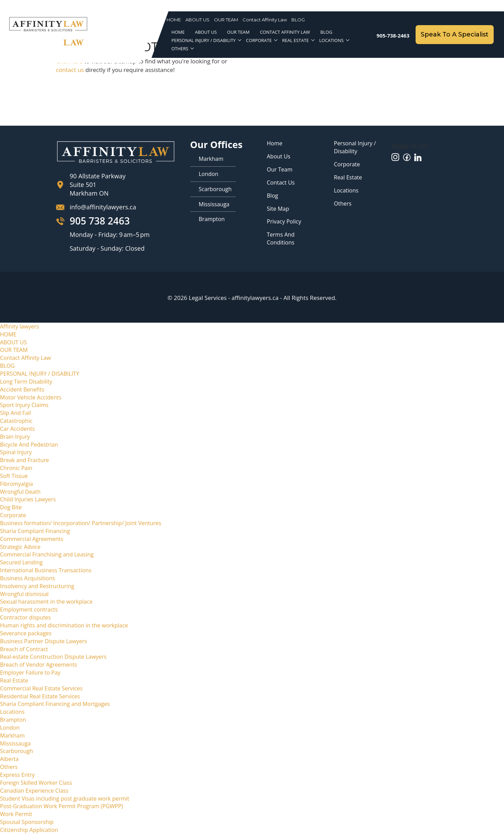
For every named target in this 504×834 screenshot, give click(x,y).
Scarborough (215, 189)
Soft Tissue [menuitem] (14, 476)
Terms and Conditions (281, 238)
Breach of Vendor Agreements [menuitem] (39, 665)
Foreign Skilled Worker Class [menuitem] (36, 783)
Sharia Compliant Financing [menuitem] (35, 531)
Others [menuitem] (9, 767)
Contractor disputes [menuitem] (25, 617)
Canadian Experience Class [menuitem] (34, 791)
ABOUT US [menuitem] (13, 342)
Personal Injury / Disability (355, 147)
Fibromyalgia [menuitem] (17, 484)
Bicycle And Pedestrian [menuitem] (29, 445)
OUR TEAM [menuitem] (14, 350)
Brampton (212, 219)
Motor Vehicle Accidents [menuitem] (31, 397)
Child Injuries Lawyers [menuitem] (28, 499)
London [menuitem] (10, 728)
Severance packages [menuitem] (26, 633)
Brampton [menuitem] (13, 720)
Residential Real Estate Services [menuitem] (40, 696)
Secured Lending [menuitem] (21, 562)
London (209, 174)
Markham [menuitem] (12, 736)
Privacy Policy (284, 221)
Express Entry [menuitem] (17, 775)
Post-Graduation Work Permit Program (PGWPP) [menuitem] (62, 806)
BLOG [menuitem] (7, 366)
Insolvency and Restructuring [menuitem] (37, 586)
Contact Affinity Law (265, 20)
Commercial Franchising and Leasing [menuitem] (47, 554)
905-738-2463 (393, 35)
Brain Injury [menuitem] (15, 437)
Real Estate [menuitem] (14, 680)
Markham (211, 159)
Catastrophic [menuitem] (16, 421)
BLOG (298, 20)
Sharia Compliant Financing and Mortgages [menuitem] (55, 704)
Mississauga (214, 204)
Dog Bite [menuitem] (11, 507)
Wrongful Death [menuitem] (20, 492)
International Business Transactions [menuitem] (46, 570)
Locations (331, 40)
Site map (278, 209)
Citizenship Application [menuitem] (29, 830)
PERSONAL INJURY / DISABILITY (203, 40)
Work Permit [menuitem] (16, 814)
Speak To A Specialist (455, 34)
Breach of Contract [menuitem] (24, 649)
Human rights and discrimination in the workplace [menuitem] (64, 625)
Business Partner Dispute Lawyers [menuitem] (44, 641)
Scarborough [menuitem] (17, 751)
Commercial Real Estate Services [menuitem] (41, 688)
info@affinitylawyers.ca (103, 207)
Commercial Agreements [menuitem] (32, 539)
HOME (174, 20)
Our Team (280, 169)
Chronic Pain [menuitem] (16, 468)
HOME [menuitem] (8, 334)
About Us (279, 156)
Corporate (259, 40)
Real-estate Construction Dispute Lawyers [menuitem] (53, 657)
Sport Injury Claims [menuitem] (24, 405)
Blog (273, 196)
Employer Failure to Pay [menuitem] (30, 673)
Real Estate (296, 40)
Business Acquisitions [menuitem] (28, 578)
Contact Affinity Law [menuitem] (25, 358)
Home (275, 143)
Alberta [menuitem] (9, 759)
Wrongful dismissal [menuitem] (24, 594)
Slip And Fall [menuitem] (15, 413)
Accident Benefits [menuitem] (22, 389)
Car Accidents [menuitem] (17, 429)
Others (180, 49)
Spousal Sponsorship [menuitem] (27, 822)
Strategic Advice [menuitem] (20, 547)
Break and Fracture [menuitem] (24, 460)
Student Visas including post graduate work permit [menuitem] (65, 799)
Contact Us (281, 183)
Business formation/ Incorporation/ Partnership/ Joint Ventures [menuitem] (81, 523)
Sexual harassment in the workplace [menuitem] (46, 602)
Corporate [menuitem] (13, 515)
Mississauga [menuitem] (15, 743)
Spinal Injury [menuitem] (16, 452)
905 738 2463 (100, 221)
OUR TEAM (226, 20)
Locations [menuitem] (12, 712)
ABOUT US (197, 20)
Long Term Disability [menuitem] (26, 382)
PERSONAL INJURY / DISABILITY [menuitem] (40, 374)
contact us (70, 70)
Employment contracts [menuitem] (29, 609)
